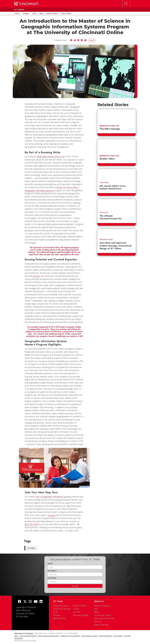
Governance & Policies (104, 618)
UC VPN (76, 612)
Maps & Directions (102, 606)
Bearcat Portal (60, 618)
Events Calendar (101, 625)
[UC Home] (26, 4)
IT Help (76, 609)
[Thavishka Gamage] (117, 116)
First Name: (52, 571)
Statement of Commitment (70, 636)
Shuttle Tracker (80, 606)
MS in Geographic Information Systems (54, 497)
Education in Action (106, 239)
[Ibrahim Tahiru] (117, 146)
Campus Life (104, 212)
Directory (98, 621)
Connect (51, 515)
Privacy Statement (106, 636)
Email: (50, 563)
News (97, 612)
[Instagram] (30, 602)
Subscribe (75, 586)
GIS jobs (36, 276)
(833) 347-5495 (31, 524)
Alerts (16, 636)
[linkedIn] (41, 602)
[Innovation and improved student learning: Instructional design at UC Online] (117, 233)
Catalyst (57, 615)
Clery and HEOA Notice (28, 636)
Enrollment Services (62, 609)
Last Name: (52, 578)
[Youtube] (36, 602)
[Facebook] (19, 602)
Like (92, 40)
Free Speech (118, 636)
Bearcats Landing (81, 615)
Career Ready (104, 183)
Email (56, 612)
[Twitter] (25, 602)
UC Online (31, 548)
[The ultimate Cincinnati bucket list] (117, 204)
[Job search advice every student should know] (117, 174)
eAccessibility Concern (90, 636)
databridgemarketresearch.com (51, 157)
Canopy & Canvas (61, 606)
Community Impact (103, 615)
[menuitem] (17, 13)
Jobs (96, 609)
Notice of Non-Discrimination (48, 636)
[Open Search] (126, 4)
